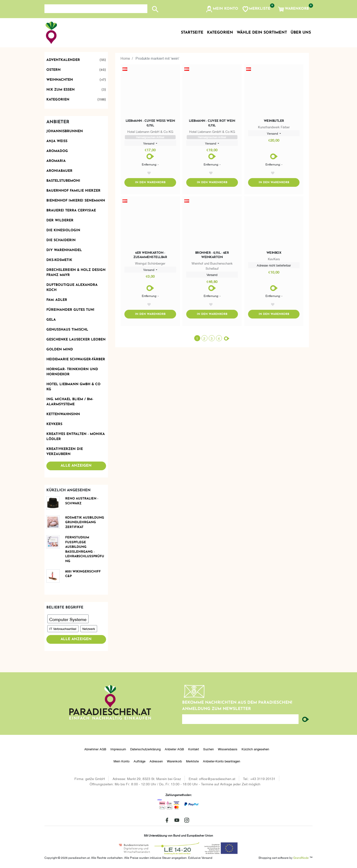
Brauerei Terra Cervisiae (71, 211)
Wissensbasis (228, 749)
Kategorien (76, 100)
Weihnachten (76, 80)
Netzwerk (89, 629)
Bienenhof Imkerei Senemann (76, 201)
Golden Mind (60, 350)
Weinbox (274, 253)
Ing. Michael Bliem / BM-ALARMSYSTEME (70, 402)
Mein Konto (121, 761)
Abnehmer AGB (95, 749)
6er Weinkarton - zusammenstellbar (150, 256)
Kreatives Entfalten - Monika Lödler (76, 437)
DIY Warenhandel (64, 250)
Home (125, 58)
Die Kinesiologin (63, 230)
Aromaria (56, 161)
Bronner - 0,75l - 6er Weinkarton (212, 256)
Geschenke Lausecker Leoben (76, 340)
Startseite (192, 33)
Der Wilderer (60, 221)
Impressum (118, 749)
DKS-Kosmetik (59, 260)
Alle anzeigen (76, 466)
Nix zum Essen (76, 90)
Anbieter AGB (174, 749)
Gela (51, 320)
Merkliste (192, 761)
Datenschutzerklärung (145, 749)
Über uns (301, 33)
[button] (222, 9)
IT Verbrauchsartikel (63, 629)
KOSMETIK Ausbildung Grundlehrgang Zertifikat (85, 522)
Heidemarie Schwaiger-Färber (76, 359)
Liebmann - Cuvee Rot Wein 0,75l (212, 123)
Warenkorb (174, 761)
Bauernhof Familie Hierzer (73, 191)
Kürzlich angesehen (255, 749)
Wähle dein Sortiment (262, 33)
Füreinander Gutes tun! (70, 310)
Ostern (76, 70)
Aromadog (57, 151)
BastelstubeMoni (63, 181)
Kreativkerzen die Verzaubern (65, 452)
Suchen (208, 749)
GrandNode (301, 857)
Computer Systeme (68, 619)
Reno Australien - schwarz (82, 501)
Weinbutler (274, 121)
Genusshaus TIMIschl (67, 330)
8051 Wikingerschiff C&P (83, 574)
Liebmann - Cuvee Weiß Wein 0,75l (150, 123)
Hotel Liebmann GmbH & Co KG (73, 387)
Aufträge (139, 761)
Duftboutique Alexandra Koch (72, 288)
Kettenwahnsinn (63, 414)
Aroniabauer (59, 171)
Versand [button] (149, 143)
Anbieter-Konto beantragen (221, 761)
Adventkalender (76, 60)
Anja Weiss (57, 141)
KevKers (54, 424)
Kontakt (194, 749)
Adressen (156, 761)
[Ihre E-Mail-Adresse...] (240, 719)
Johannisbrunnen (65, 131)
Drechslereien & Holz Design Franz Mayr (76, 273)
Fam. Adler (57, 300)
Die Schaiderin (61, 240)
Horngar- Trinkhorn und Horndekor (72, 372)
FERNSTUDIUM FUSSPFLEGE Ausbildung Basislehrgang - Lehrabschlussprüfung (85, 549)
